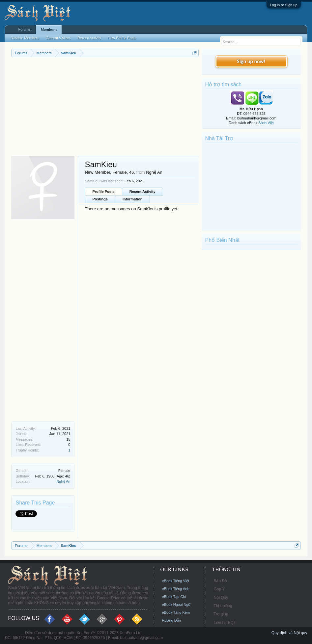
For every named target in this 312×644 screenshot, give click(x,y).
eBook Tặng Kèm (176, 612)
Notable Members (25, 38)
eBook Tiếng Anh (175, 589)
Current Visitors (58, 38)
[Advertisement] (105, 107)
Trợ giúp (221, 614)
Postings (100, 199)
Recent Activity (142, 192)
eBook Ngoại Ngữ (176, 605)
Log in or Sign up (284, 5)
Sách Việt (266, 123)
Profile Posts (103, 192)
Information (133, 199)
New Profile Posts (122, 38)
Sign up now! (251, 61)
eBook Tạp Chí (174, 597)
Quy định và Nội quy (289, 633)
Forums (24, 29)
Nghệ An (63, 481)
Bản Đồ (220, 581)
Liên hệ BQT (225, 623)
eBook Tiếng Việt (175, 581)
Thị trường (223, 606)
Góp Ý (219, 589)
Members (49, 30)
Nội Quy (221, 598)
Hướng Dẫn (171, 620)
